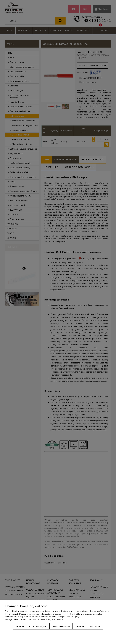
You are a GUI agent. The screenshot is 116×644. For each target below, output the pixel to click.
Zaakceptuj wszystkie (88, 626)
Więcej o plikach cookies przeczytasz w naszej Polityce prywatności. (35, 619)
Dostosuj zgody (61, 626)
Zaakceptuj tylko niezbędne (31, 626)
